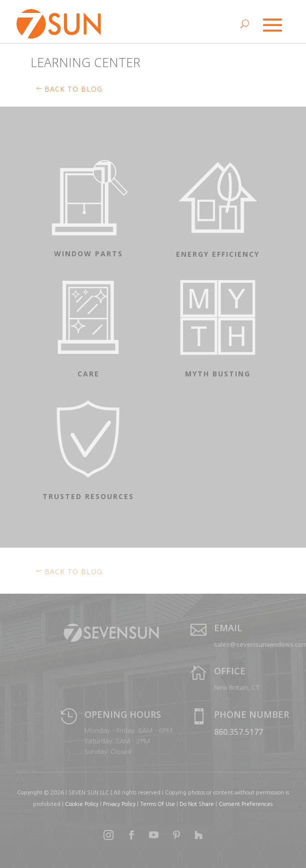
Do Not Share (197, 804)
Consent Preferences (245, 804)
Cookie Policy (82, 804)
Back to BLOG (73, 89)
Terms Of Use (157, 804)
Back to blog (73, 571)
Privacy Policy (119, 804)
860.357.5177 (238, 732)
